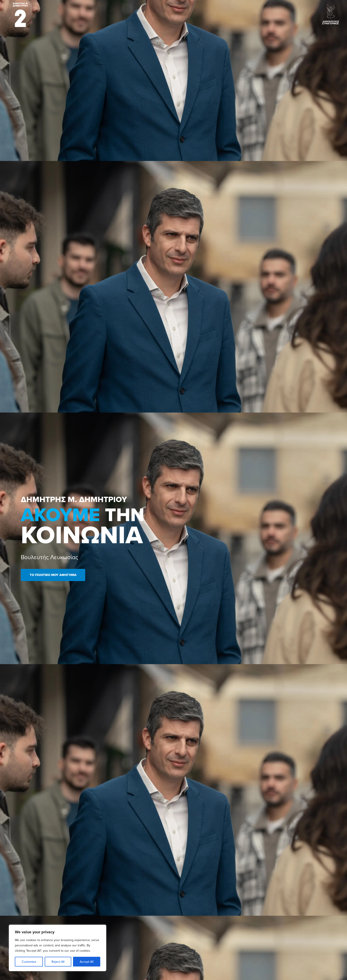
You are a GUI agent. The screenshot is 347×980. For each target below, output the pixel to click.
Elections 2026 (124, 14)
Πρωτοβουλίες (170, 14)
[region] (58, 948)
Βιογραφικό (147, 14)
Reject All (58, 962)
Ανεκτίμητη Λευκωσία (210, 14)
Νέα (187, 14)
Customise (29, 962)
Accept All (87, 962)
